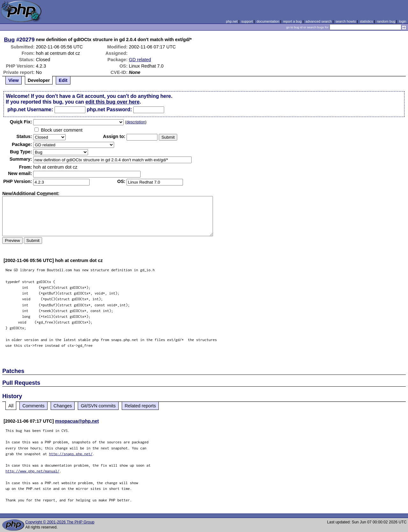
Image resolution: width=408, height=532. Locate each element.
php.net (232, 21)
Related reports (140, 406)
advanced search (318, 21)
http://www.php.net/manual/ (32, 471)
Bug (10, 40)
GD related (140, 60)
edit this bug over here (113, 102)
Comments (33, 406)
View (14, 80)
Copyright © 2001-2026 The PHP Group (60, 522)
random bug (386, 21)
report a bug (292, 21)
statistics (366, 21)
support (247, 21)
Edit (63, 80)
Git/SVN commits (98, 406)
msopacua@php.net (77, 421)
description (136, 122)
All (11, 406)
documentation (268, 21)
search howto (346, 21)
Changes (63, 406)
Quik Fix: (21, 122)
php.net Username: (30, 109)
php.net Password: (109, 109)
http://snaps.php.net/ (71, 454)
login (403, 21)
